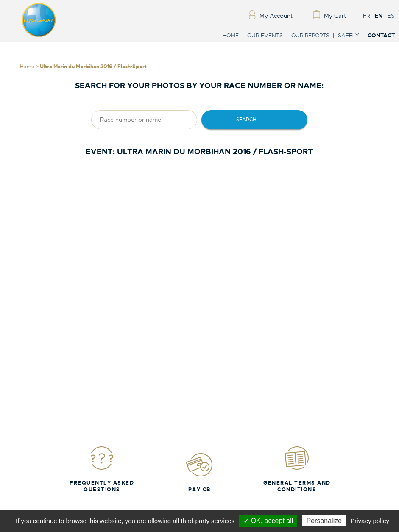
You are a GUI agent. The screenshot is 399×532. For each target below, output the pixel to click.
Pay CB (199, 472)
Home (231, 35)
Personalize (324, 521)
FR (367, 16)
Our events (265, 35)
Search (246, 120)
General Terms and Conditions (297, 469)
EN (379, 16)
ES (391, 16)
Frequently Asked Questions (102, 469)
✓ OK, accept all (268, 521)
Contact (381, 36)
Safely (349, 35)
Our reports (310, 35)
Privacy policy (370, 521)
